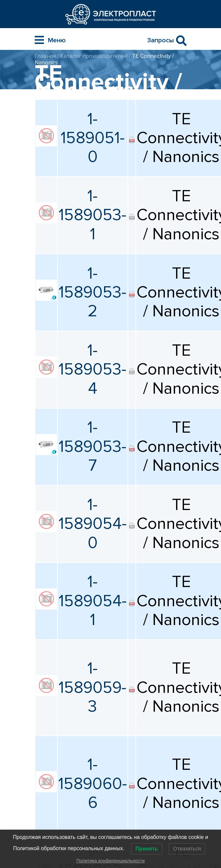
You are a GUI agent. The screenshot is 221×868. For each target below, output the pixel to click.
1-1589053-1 (92, 215)
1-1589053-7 (92, 447)
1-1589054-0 (93, 524)
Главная (45, 56)
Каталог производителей (94, 56)
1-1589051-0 (93, 138)
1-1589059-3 (92, 688)
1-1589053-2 (92, 293)
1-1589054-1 (93, 601)
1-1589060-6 (93, 784)
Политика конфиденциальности (110, 861)
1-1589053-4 (92, 370)
